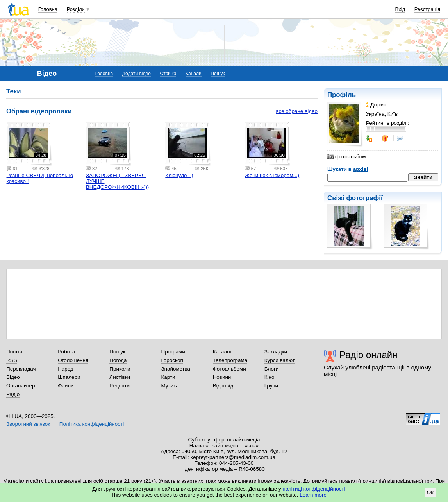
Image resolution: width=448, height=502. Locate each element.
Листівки (120, 377)
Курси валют (280, 360)
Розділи (76, 9)
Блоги (272, 369)
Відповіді (224, 386)
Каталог (222, 352)
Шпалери (69, 377)
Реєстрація (427, 9)
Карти (168, 377)
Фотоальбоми (229, 369)
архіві (361, 169)
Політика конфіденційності (92, 424)
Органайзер (21, 386)
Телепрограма (230, 360)
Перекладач (21, 369)
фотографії (364, 198)
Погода (118, 360)
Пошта (14, 352)
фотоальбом (346, 157)
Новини (222, 377)
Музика (170, 386)
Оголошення (73, 360)
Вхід (400, 9)
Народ (66, 369)
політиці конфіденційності (314, 489)
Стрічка (168, 74)
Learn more (313, 495)
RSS (12, 360)
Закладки (276, 352)
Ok (430, 492)
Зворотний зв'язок (28, 424)
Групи (271, 386)
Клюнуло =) (179, 175)
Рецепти (120, 386)
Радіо (13, 394)
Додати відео (137, 74)
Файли (66, 386)
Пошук (218, 74)
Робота (66, 352)
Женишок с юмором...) (272, 175)
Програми (173, 352)
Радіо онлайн (369, 355)
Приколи (120, 369)
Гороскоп (172, 360)
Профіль (342, 95)
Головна (48, 9)
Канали (194, 74)
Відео (13, 377)
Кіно (270, 377)
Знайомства (176, 369)
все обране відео (297, 111)
